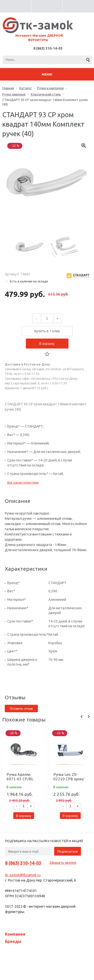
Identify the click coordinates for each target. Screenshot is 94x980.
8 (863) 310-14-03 (48, 48)
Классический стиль (46, 94)
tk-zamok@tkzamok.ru (23, 875)
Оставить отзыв (21, 709)
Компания (15, 934)
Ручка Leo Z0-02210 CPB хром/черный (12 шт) (69, 777)
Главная (8, 88)
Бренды (13, 941)
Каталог (26, 88)
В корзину (47, 344)
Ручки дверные (14, 94)
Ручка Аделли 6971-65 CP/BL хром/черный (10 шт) (21, 777)
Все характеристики (23, 482)
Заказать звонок (63, 863)
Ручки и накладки (50, 88)
